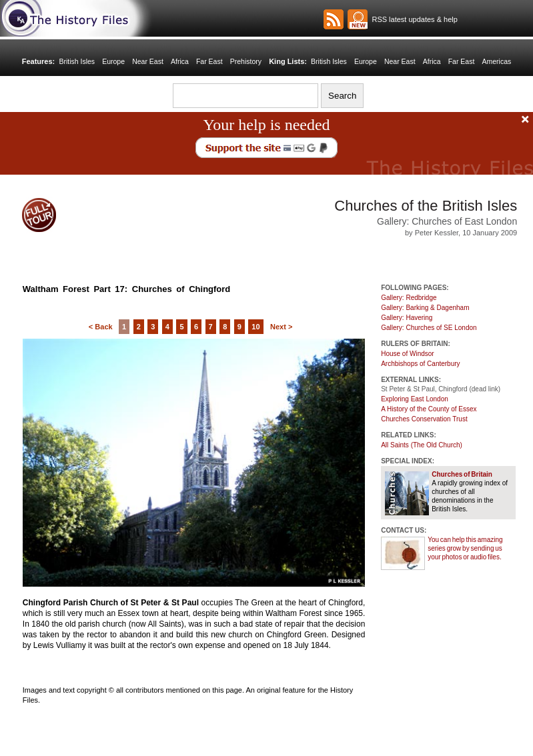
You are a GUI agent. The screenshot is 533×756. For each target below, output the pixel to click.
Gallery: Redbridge (409, 298)
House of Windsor (407, 354)
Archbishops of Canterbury (420, 364)
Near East (148, 61)
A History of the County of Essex (429, 409)
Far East (209, 61)
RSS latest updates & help (413, 19)
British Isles (77, 61)
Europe (113, 61)
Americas (497, 61)
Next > (281, 327)
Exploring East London (415, 399)
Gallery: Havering (407, 318)
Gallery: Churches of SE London (429, 328)
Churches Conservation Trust (424, 419)
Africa (180, 61)
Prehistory (246, 61)
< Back (101, 327)
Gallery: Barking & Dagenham (425, 308)
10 (255, 327)
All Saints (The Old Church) (422, 445)
